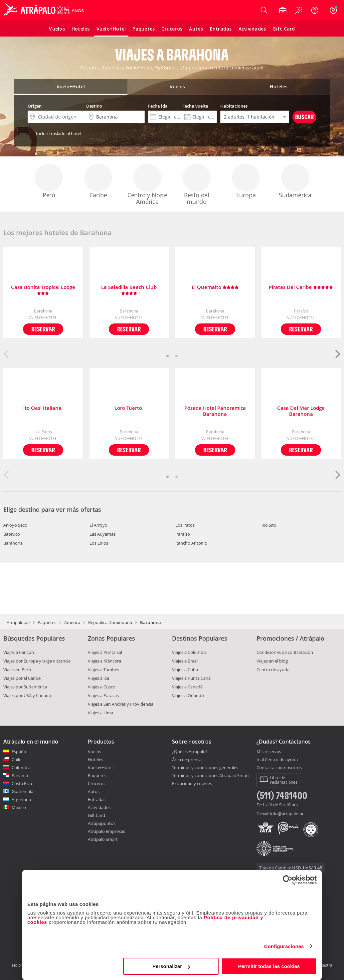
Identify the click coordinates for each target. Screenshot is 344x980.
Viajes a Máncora (104, 661)
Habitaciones (234, 106)
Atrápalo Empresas (106, 831)
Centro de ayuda (273, 669)
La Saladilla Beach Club (129, 290)
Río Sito (269, 525)
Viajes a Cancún (19, 652)
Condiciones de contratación (285, 652)
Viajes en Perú (17, 669)
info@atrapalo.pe (287, 814)
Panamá (20, 775)
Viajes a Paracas (103, 695)
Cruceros (97, 783)
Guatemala (22, 791)
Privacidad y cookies (192, 783)
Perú (49, 181)
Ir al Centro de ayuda (277, 760)
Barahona (13, 543)
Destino (94, 106)
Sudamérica (295, 181)
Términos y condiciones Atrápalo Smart (211, 775)
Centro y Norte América (147, 185)
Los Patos (185, 525)
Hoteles (95, 759)
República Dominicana (110, 622)
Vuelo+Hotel (100, 767)
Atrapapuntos (102, 823)
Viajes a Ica (98, 678)
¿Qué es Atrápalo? (190, 752)
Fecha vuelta (195, 106)
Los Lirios (99, 543)
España (19, 752)
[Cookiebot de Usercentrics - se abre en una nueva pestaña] (288, 880)
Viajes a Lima (100, 713)
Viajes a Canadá (187, 687)
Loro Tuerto (129, 408)
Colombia (21, 767)
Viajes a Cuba (185, 669)
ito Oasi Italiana (43, 408)
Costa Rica (22, 783)
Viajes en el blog (272, 661)
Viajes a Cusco (102, 687)
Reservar (43, 329)
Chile (16, 759)
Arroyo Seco (15, 525)
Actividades (99, 807)
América (72, 622)
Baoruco (12, 534)
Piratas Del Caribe (301, 287)
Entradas (97, 799)
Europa (246, 181)
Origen (35, 106)
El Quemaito (215, 287)
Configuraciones (284, 946)
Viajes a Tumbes (103, 669)
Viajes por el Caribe (22, 678)
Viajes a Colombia (189, 652)
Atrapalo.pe (18, 622)
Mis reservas (269, 752)
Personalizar (171, 966)
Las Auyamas (102, 534)
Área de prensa (187, 759)
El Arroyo (98, 525)
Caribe (98, 181)
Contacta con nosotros (279, 768)
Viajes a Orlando (188, 695)
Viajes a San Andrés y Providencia (121, 704)
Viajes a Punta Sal (105, 652)
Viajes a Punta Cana (191, 678)
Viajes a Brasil (185, 661)
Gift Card (96, 815)
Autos (94, 791)
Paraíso (183, 534)
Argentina (21, 799)
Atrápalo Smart (103, 839)
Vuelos (94, 752)
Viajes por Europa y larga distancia (37, 661)
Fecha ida (158, 106)
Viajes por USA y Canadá (27, 695)
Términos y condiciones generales (205, 767)
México (19, 807)
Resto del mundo (197, 185)
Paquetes (47, 622)
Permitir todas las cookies (269, 966)
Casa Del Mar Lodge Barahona (301, 411)
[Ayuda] (315, 10)
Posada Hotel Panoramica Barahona (215, 411)
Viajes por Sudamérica (25, 687)
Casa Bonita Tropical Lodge (43, 290)
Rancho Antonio (191, 543)
